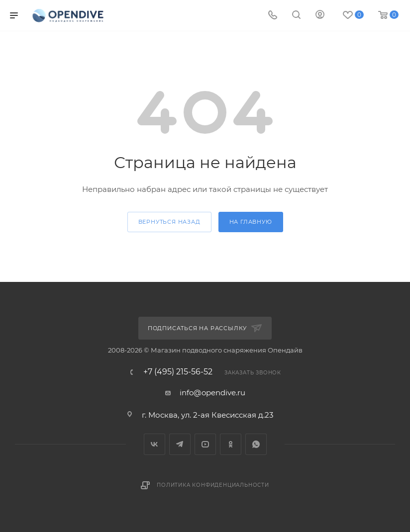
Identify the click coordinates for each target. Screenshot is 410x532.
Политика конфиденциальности (213, 485)
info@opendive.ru (212, 393)
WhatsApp (256, 444)
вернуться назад (169, 222)
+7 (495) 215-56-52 (178, 372)
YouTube (205, 444)
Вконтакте (154, 444)
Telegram (180, 444)
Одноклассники (231, 444)
